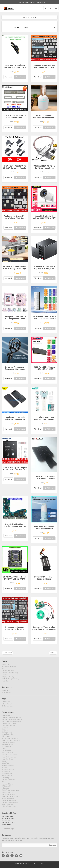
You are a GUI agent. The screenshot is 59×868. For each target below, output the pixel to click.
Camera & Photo (7, 717)
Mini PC (4, 783)
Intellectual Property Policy (10, 680)
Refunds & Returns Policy (10, 674)
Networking (5, 779)
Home (25, 17)
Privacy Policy (6, 666)
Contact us (21, 2)
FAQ (3, 670)
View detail (8, 77)
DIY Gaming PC (6, 788)
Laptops (4, 769)
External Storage (7, 775)
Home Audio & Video (8, 727)
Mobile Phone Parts (8, 794)
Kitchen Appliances (8, 800)
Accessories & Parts (8, 744)
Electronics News (7, 707)
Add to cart (20, 77)
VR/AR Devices (6, 748)
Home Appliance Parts (9, 808)
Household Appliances (9, 802)
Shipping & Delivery (8, 678)
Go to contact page (8, 830)
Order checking (31, 2)
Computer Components (9, 756)
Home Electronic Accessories (11, 742)
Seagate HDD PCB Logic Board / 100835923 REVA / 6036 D (15, 526)
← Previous (7, 653)
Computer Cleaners (8, 761)
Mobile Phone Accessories (10, 792)
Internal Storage (7, 777)
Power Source (6, 752)
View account (41, 2)
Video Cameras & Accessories (11, 723)
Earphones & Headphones (10, 740)
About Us (5, 676)
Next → (53, 653)
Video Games (6, 738)
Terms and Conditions (9, 668)
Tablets (4, 763)
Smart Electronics (7, 736)
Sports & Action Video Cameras (12, 721)
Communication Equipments (11, 798)
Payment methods (8, 672)
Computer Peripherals (9, 758)
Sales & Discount (7, 705)
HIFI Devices (5, 731)
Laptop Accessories (8, 771)
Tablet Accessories (8, 767)
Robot (4, 750)
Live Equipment (7, 734)
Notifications (6, 703)
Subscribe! (53, 847)
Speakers (5, 729)
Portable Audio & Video (9, 725)
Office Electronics (7, 754)
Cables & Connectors (8, 781)
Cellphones (5, 790)
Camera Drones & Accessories (11, 719)
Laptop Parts (6, 773)
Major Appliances (7, 806)
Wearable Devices (7, 746)
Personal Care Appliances (10, 804)
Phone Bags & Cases (8, 796)
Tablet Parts (6, 765)
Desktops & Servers (8, 785)
